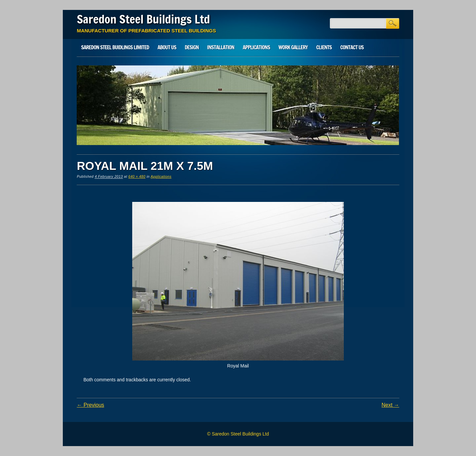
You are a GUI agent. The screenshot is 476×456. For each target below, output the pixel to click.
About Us (167, 47)
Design (192, 47)
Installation (221, 47)
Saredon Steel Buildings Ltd (143, 19)
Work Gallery (293, 47)
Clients (324, 47)
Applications (256, 47)
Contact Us (352, 47)
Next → (390, 405)
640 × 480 (137, 176)
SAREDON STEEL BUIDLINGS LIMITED (115, 47)
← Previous (90, 405)
